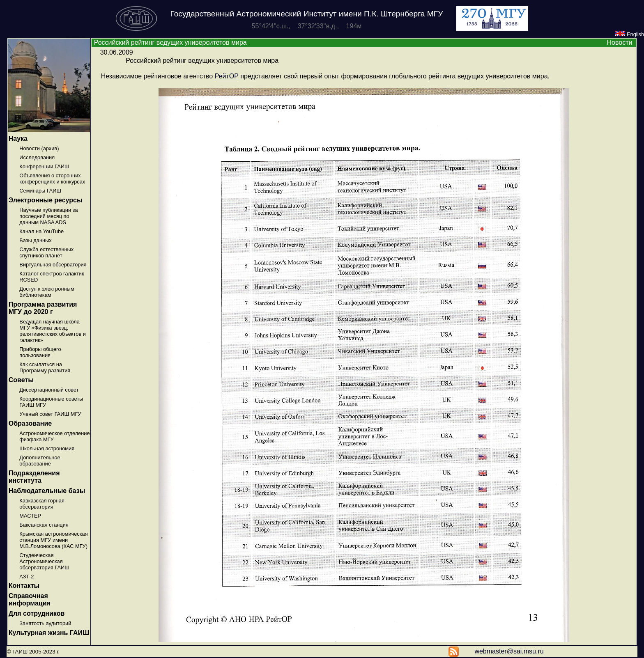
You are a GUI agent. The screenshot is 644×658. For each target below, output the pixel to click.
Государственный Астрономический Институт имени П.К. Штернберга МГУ (307, 14)
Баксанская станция (44, 525)
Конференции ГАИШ (44, 166)
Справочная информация (30, 600)
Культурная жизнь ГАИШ (49, 633)
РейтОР (227, 76)
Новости (619, 42)
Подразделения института (34, 477)
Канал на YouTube (41, 231)
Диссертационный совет (49, 390)
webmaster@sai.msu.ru (509, 651)
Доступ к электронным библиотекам (47, 292)
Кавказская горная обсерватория (42, 504)
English (630, 34)
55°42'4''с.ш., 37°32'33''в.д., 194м (307, 26)
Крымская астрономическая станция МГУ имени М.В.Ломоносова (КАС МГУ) (53, 540)
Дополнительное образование (40, 461)
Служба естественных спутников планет (46, 252)
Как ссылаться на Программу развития (45, 367)
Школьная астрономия (47, 448)
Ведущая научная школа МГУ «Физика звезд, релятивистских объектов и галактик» (53, 331)
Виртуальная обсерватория (53, 265)
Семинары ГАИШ (40, 191)
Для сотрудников (37, 613)
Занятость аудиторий (45, 623)
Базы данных (35, 240)
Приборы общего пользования (40, 352)
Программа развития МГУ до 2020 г (43, 308)
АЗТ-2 (26, 577)
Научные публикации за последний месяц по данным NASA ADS (48, 216)
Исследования (37, 157)
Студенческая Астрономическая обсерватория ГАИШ (44, 561)
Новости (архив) (39, 148)
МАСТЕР (30, 516)
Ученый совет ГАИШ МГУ (50, 414)
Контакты (24, 586)
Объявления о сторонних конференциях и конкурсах (52, 179)
